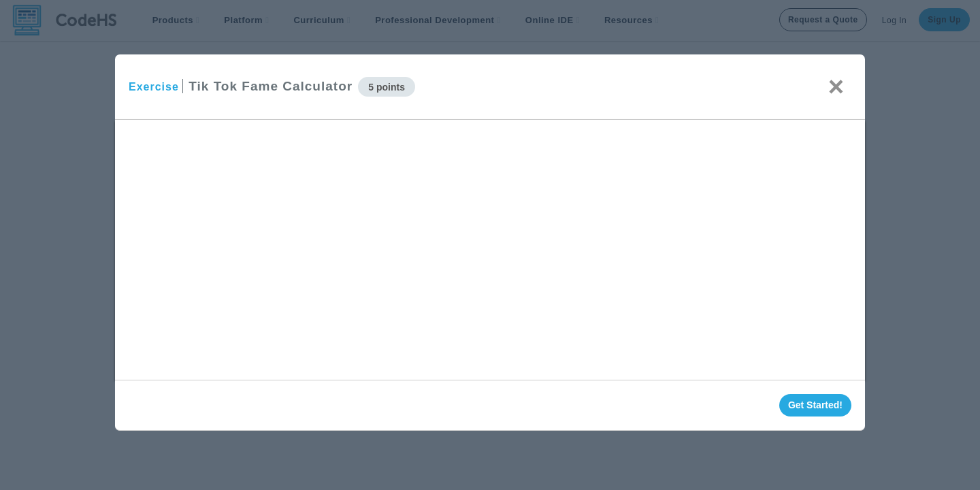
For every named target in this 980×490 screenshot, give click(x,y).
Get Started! (815, 405)
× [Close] (836, 86)
